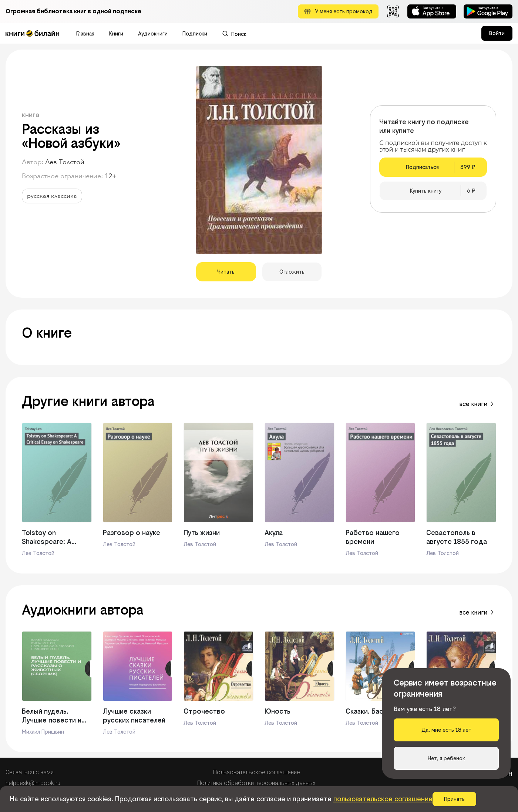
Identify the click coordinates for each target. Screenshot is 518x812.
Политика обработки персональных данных (256, 783)
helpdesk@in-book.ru (33, 783)
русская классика (52, 196)
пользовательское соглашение (383, 799)
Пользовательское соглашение (257, 772)
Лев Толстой (65, 162)
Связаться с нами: (30, 772)
